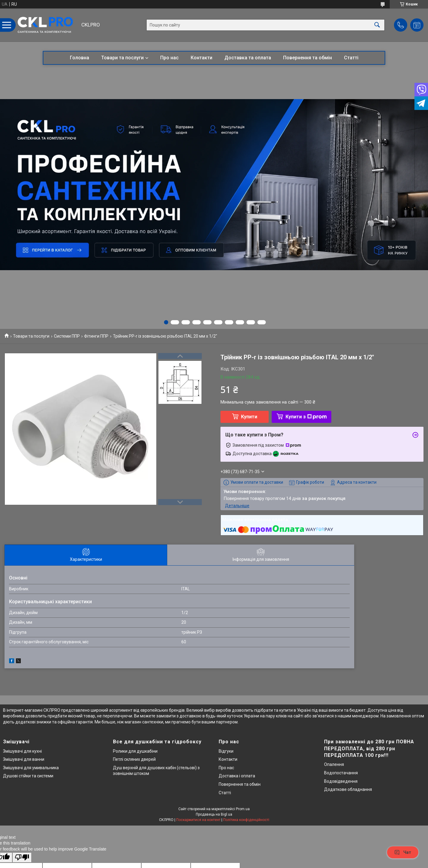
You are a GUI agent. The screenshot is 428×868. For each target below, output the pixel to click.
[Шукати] (377, 25)
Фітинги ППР (96, 336)
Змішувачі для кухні (22, 751)
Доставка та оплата (248, 58)
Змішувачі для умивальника (31, 768)
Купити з (306, 417)
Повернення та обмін (308, 58)
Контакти (202, 58)
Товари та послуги (122, 58)
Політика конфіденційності (246, 820)
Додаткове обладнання (348, 789)
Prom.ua (243, 809)
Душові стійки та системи (28, 776)
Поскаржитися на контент (198, 820)
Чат (403, 852)
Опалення (334, 764)
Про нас (169, 58)
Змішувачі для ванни (24, 759)
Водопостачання (341, 773)
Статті (351, 58)
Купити (249, 417)
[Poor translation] (22, 858)
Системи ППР (67, 336)
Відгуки (226, 751)
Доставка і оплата (237, 776)
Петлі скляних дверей (134, 759)
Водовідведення (341, 781)
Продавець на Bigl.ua (214, 814)
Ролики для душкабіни (135, 751)
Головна (80, 58)
